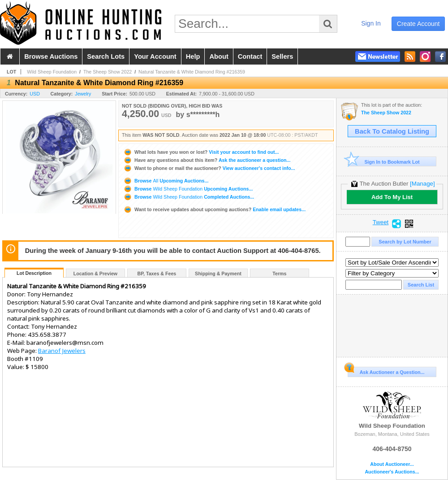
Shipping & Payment (218, 274)
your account (155, 56)
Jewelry (83, 94)
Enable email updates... (214, 209)
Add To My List (392, 197)
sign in (371, 23)
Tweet (381, 222)
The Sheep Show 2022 (108, 72)
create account (418, 24)
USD (35, 94)
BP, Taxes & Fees (157, 274)
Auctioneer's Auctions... (392, 472)
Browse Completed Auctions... (189, 197)
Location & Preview (95, 274)
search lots (106, 56)
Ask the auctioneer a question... (207, 160)
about (219, 56)
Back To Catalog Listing (392, 131)
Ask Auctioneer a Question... (386, 371)
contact (250, 56)
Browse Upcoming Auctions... (166, 181)
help (193, 56)
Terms (279, 274)
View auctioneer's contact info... (209, 168)
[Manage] (422, 184)
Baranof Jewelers (62, 351)
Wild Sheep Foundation (52, 72)
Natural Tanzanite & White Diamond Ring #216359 (192, 72)
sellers (282, 56)
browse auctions (51, 56)
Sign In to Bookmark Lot (384, 162)
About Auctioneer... (392, 464)
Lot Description (34, 273)
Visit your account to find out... (201, 152)
